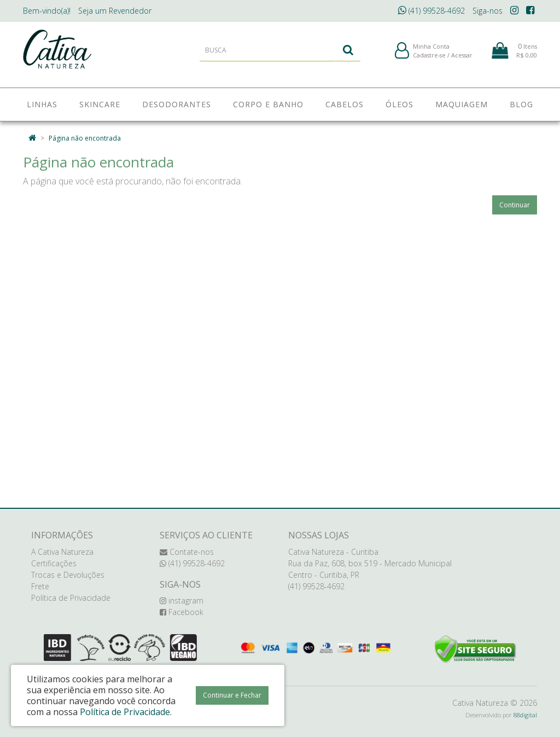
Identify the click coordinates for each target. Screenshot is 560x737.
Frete (40, 586)
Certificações (54, 563)
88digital (525, 715)
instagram (182, 600)
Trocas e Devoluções (68, 575)
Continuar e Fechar (232, 695)
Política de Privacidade (71, 598)
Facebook (182, 612)
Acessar (462, 59)
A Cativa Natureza (62, 552)
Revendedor (115, 11)
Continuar (515, 205)
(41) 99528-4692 (431, 11)
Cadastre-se (429, 59)
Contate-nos (187, 552)
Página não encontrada (85, 138)
